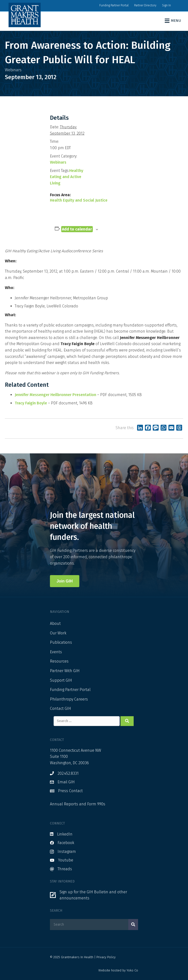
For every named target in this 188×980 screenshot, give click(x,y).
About (55, 623)
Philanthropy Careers (69, 699)
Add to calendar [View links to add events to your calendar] (77, 229)
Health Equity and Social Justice (79, 200)
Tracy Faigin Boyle (31, 403)
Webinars (58, 162)
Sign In (166, 5)
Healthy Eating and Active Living (67, 177)
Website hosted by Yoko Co (118, 970)
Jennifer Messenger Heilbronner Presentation (55, 395)
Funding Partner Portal (114, 5)
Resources (59, 661)
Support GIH (61, 680)
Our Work (58, 633)
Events (56, 652)
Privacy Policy (106, 957)
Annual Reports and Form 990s (78, 804)
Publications (61, 642)
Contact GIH (60, 708)
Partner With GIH (65, 671)
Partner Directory (145, 5)
